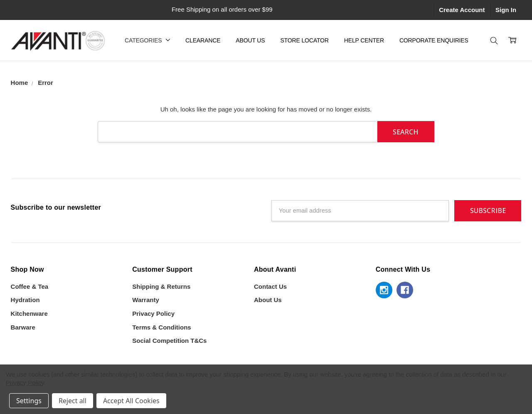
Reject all (73, 401)
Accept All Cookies (131, 401)
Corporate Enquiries (434, 40)
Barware (23, 327)
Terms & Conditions (161, 327)
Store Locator (304, 40)
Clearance (203, 40)
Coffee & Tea (30, 286)
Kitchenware (29, 314)
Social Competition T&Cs (169, 341)
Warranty (145, 300)
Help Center (364, 40)
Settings (29, 401)
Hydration (25, 300)
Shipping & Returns (161, 286)
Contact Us (270, 286)
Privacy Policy (153, 314)
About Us (250, 40)
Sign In (506, 10)
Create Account (462, 10)
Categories (147, 40)
